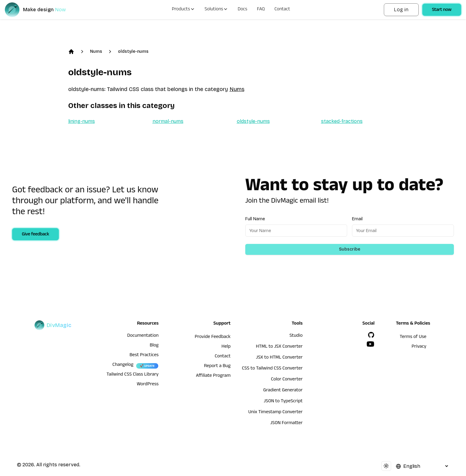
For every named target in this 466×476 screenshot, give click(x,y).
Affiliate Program (213, 376)
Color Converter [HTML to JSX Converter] (287, 380)
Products (183, 10)
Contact (282, 10)
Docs (242, 10)
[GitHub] (371, 335)
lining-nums (82, 121)
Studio (296, 336)
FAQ (261, 10)
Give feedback (35, 235)
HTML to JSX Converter (279, 347)
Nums (96, 51)
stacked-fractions (342, 121)
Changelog (123, 365)
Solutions (216, 10)
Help (226, 347)
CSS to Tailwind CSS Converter (272, 369)
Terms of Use (413, 337)
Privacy (419, 347)
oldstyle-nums (133, 51)
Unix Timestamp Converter (275, 413)
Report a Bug (217, 366)
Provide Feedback (213, 337)
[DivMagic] (41, 10)
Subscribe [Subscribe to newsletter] (350, 249)
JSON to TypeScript (283, 402)
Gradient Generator (283, 391)
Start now (442, 10)
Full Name (255, 219)
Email (357, 219)
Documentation (143, 336)
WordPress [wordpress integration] (148, 385)
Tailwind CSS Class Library (132, 375)
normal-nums (168, 121)
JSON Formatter (286, 424)
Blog (154, 346)
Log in (401, 10)
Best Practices (144, 356)
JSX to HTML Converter (279, 358)
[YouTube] (370, 344)
